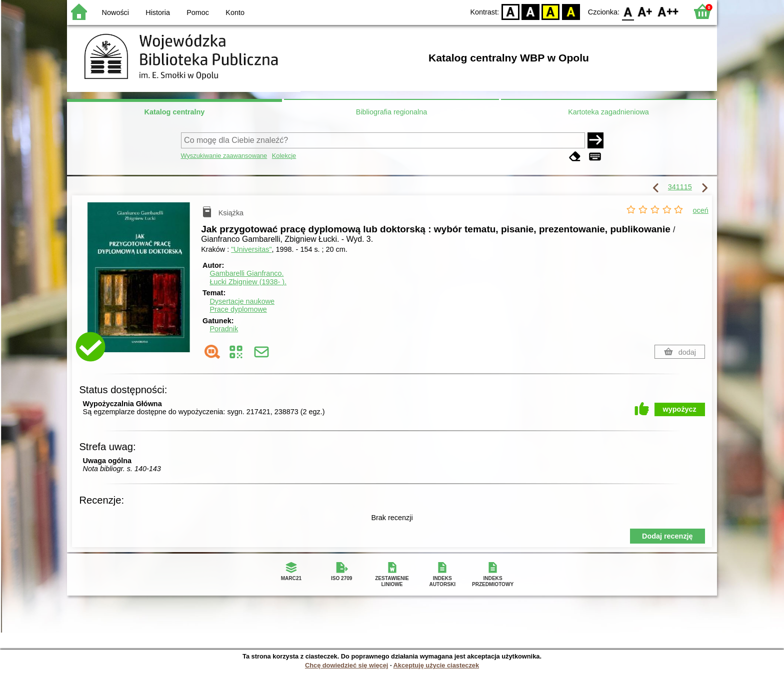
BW (530, 11)
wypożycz (680, 409)
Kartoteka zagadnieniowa (608, 112)
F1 (645, 11)
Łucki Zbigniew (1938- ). (248, 282)
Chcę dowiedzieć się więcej (346, 665)
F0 (628, 11)
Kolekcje (284, 156)
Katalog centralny (175, 112)
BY (571, 11)
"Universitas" (251, 249)
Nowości (115, 12)
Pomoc (198, 12)
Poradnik (224, 329)
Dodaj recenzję (667, 536)
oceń (701, 210)
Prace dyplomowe (238, 309)
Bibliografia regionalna (391, 112)
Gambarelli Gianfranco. (246, 273)
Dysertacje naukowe (242, 301)
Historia (158, 12)
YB (551, 11)
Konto (235, 12)
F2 (668, 11)
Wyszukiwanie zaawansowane (224, 156)
